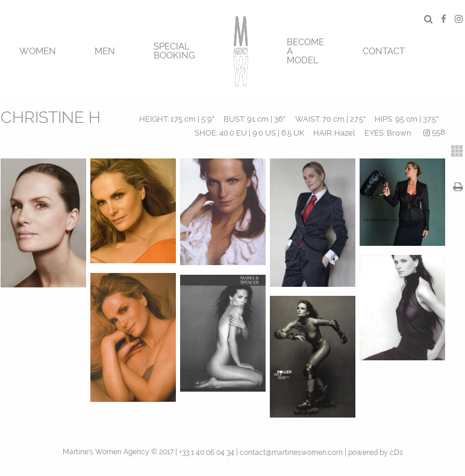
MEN (105, 51)
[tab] (457, 151)
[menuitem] (38, 50)
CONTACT (384, 51)
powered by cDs (376, 453)
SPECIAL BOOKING (174, 51)
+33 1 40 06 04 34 (207, 453)
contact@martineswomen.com (291, 453)
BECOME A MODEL (305, 51)
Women (38, 51)
